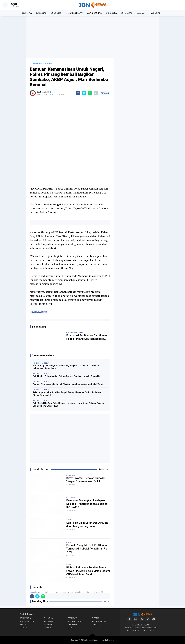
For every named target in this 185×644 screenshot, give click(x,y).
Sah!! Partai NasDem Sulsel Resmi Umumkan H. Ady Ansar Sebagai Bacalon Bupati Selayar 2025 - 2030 (69, 405)
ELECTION (96, 618)
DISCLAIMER (153, 628)
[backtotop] (93, 637)
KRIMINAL (41, 13)
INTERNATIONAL (75, 621)
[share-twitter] (84, 93)
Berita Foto (48, 618)
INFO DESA (111, 13)
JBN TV (23, 625)
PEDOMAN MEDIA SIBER (135, 628)
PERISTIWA (26, 13)
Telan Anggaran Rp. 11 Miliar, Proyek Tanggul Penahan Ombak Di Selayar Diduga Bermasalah (67, 394)
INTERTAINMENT (74, 13)
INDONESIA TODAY (39, 312)
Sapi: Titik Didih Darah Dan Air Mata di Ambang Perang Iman (87, 524)
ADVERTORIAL (94, 13)
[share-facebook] (78, 93)
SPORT (71, 628)
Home (32, 63)
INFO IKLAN (137, 625)
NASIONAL (155, 13)
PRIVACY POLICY (134, 631)
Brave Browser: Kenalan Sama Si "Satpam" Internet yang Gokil (86, 480)
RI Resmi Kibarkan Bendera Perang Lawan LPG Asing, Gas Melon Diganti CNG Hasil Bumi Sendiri (88, 571)
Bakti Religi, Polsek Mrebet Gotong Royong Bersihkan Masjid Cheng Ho (66, 376)
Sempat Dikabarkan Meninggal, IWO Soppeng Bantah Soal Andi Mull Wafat (68, 384)
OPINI (94, 625)
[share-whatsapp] (90, 93)
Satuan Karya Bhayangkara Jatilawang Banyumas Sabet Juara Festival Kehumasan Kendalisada (66, 367)
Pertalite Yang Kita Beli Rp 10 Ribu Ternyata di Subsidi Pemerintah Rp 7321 (87, 549)
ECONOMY (56, 13)
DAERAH (141, 13)
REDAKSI (147, 625)
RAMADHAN (49, 628)
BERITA (71, 520)
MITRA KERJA (148, 631)
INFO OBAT (127, 13)
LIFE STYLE (73, 625)
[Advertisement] (93, 37)
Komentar (105, 93)
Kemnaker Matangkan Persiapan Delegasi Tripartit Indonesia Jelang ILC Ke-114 (87, 504)
